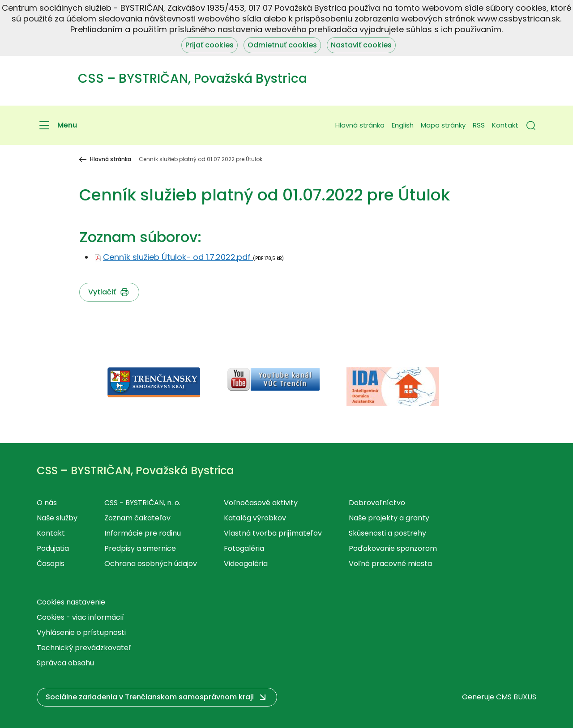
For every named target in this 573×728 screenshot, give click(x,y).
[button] (531, 125)
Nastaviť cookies (361, 45)
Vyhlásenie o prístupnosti (81, 632)
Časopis (51, 564)
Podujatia (53, 548)
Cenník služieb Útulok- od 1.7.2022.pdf (178, 257)
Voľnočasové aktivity (261, 503)
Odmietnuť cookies (282, 45)
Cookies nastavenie (71, 602)
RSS (479, 125)
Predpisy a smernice (140, 548)
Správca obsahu (65, 663)
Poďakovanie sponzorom (393, 548)
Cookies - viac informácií (80, 617)
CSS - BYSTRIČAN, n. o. (142, 503)
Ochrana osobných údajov (151, 564)
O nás (47, 503)
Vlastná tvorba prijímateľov (273, 533)
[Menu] (57, 125)
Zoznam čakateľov (137, 518)
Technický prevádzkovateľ (84, 648)
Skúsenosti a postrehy (387, 533)
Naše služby (57, 518)
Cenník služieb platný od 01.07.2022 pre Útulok (201, 159)
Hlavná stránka (360, 125)
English (403, 125)
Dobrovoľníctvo (377, 503)
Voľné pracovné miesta (390, 564)
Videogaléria (246, 564)
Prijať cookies (210, 45)
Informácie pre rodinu (143, 533)
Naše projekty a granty (389, 518)
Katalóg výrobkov (255, 518)
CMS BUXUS (516, 697)
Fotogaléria (244, 548)
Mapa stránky (443, 125)
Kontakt (505, 125)
